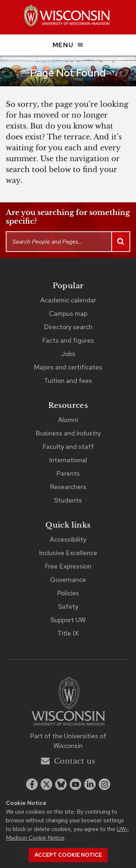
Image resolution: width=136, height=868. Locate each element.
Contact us (68, 761)
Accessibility (68, 539)
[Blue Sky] (61, 784)
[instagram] (104, 784)
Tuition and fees (68, 381)
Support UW (68, 620)
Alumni (68, 420)
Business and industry (68, 433)
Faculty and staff (68, 447)
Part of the (68, 741)
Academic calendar (68, 300)
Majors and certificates (68, 367)
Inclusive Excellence (68, 553)
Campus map (68, 313)
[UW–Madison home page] (68, 17)
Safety (68, 606)
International (68, 460)
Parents (68, 473)
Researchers (68, 487)
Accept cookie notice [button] (68, 855)
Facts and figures (68, 340)
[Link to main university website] (68, 702)
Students (68, 500)
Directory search (68, 327)
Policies (68, 593)
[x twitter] (46, 784)
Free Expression (68, 566)
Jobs (68, 354)
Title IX (68, 633)
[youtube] (75, 784)
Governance (68, 580)
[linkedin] (90, 784)
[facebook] (32, 784)
